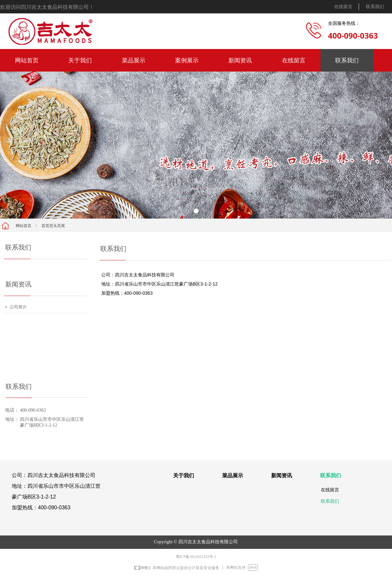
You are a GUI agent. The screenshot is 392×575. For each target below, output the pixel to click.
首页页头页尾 (53, 226)
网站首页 (24, 226)
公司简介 (18, 307)
